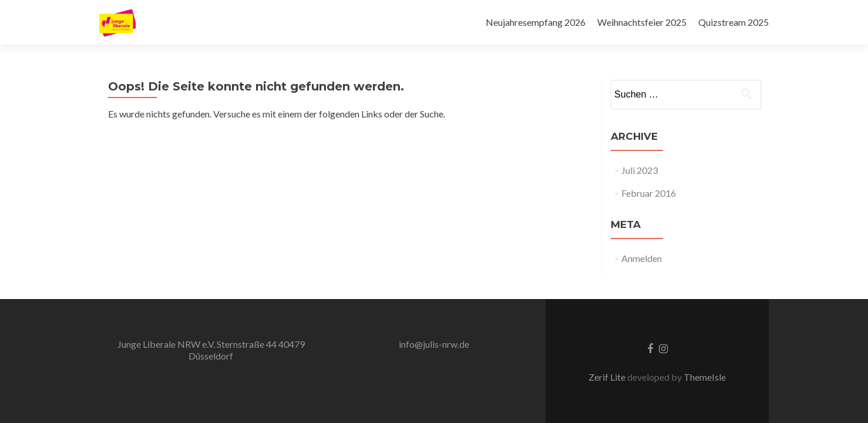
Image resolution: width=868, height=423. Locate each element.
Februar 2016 (649, 193)
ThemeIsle (705, 377)
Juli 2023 (640, 170)
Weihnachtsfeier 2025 (642, 22)
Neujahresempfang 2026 (536, 22)
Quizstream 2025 (734, 22)
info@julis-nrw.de (434, 344)
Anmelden (642, 258)
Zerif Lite (608, 377)
